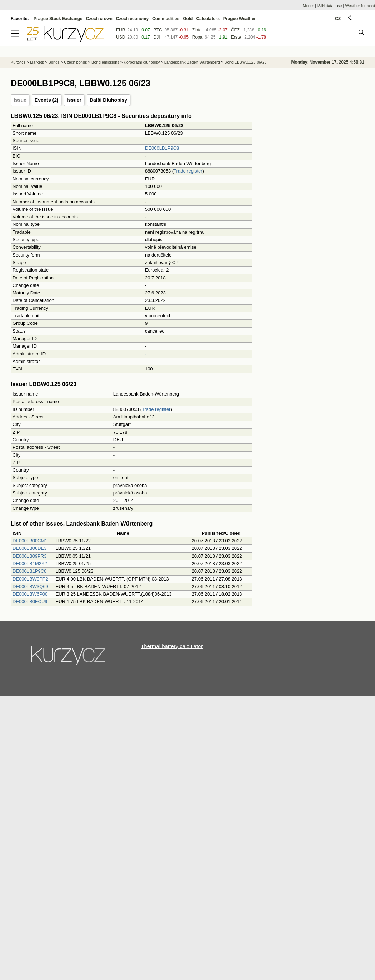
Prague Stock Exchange (58, 19)
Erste (236, 37)
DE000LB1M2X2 (30, 564)
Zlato (197, 30)
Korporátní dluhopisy (142, 62)
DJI (157, 37)
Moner (308, 6)
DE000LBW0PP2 (30, 579)
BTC (158, 30)
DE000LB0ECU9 (30, 601)
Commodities (166, 19)
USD (121, 37)
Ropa (197, 37)
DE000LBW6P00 (30, 594)
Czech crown (99, 19)
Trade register (188, 171)
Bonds (54, 62)
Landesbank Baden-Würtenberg (192, 62)
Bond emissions (105, 62)
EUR (121, 30)
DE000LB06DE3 (29, 548)
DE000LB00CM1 (30, 541)
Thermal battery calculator (172, 646)
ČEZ (235, 30)
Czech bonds (75, 62)
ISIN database (330, 6)
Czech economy (132, 19)
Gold (188, 19)
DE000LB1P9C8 (162, 148)
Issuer (74, 100)
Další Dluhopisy (108, 100)
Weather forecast (360, 6)
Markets (37, 62)
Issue (20, 100)
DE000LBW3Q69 (30, 586)
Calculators (208, 19)
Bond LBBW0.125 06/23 (245, 62)
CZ (338, 19)
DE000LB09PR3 (29, 556)
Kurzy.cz (18, 62)
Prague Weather (239, 19)
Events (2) (47, 100)
